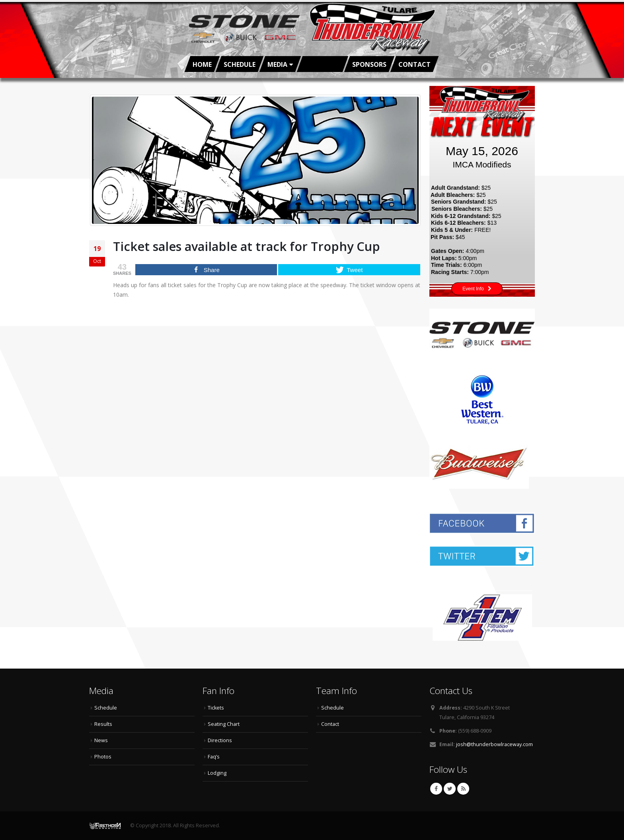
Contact (414, 64)
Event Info (477, 289)
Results (103, 724)
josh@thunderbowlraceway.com (494, 744)
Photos (103, 757)
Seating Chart (224, 724)
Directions (220, 740)
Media (277, 64)
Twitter (450, 789)
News (101, 740)
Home (202, 64)
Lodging (217, 773)
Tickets (216, 708)
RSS (463, 789)
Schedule (240, 64)
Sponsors (369, 64)
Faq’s (214, 757)
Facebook (436, 789)
